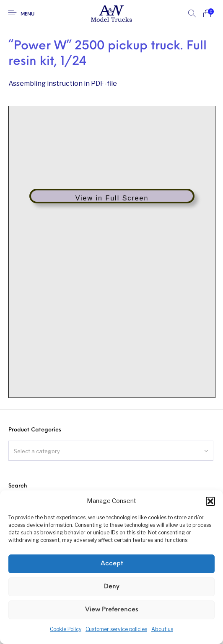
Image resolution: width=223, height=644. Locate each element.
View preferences (112, 610)
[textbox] (111, 451)
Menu (27, 14)
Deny (112, 587)
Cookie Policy (66, 629)
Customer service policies (116, 629)
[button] (210, 501)
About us (162, 629)
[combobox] (111, 451)
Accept (112, 564)
